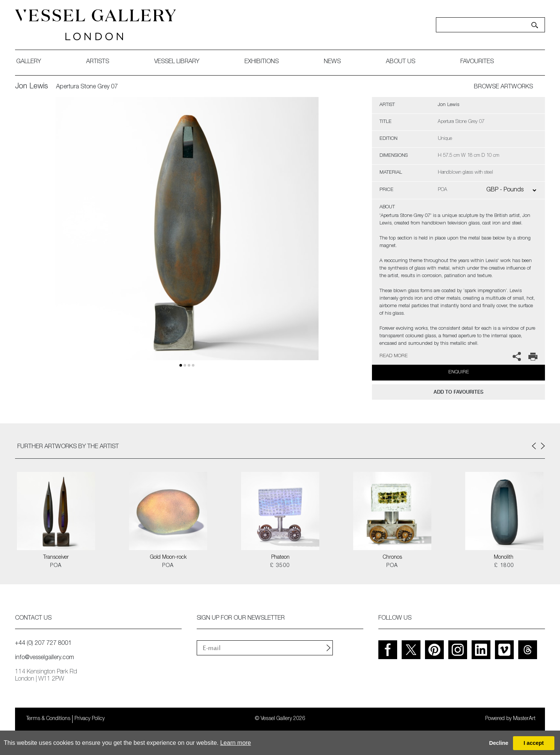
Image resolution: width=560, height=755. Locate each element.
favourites (477, 62)
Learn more (235, 743)
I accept (534, 743)
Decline (499, 743)
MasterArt (524, 719)
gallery (29, 62)
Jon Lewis (32, 87)
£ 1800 (504, 566)
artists (98, 62)
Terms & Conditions (48, 719)
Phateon (280, 558)
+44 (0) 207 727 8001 (43, 644)
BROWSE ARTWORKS (503, 87)
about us (401, 62)
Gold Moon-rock (168, 558)
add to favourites (458, 392)
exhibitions (262, 62)
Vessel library (177, 62)
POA (56, 566)
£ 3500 (280, 566)
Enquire (459, 372)
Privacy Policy (90, 719)
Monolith (504, 558)
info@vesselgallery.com (45, 658)
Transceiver (56, 558)
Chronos (392, 558)
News (332, 62)
